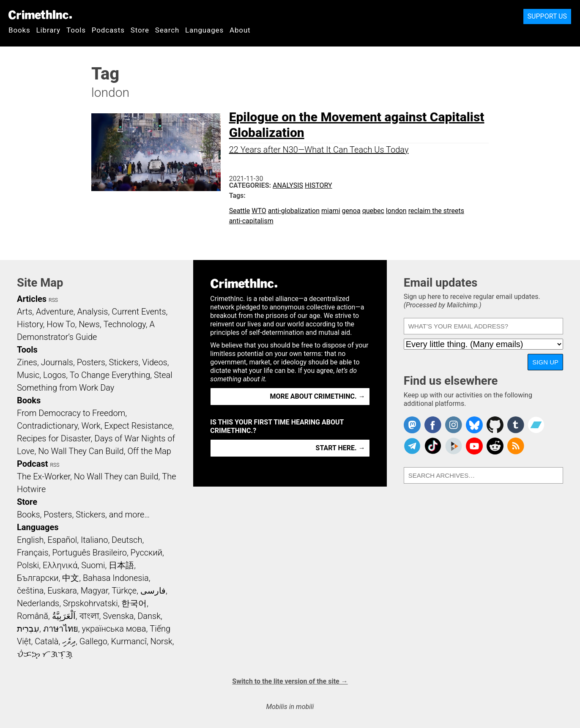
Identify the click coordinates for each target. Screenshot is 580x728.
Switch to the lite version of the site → (290, 681)
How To (61, 324)
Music (28, 375)
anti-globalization (294, 211)
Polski (28, 565)
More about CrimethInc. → (318, 396)
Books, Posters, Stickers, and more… (83, 515)
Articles (32, 299)
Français (33, 553)
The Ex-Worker (44, 476)
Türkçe (124, 591)
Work (91, 426)
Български (38, 578)
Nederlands (38, 603)
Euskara (62, 591)
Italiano (94, 540)
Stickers (124, 362)
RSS (53, 300)
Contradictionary (47, 426)
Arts (25, 312)
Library (48, 30)
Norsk (161, 641)
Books (19, 30)
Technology (125, 324)
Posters (91, 362)
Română (33, 616)
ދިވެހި (69, 641)
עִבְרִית (28, 629)
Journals (57, 362)
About (240, 30)
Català (47, 641)
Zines (27, 362)
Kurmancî (129, 641)
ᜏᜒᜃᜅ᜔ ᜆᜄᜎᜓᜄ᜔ (45, 654)
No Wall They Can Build (81, 451)
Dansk (149, 616)
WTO (259, 211)
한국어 (134, 603)
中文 (71, 578)
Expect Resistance (138, 426)
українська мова (114, 629)
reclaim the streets (436, 211)
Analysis (288, 185)
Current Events (139, 312)
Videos (155, 362)
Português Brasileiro (89, 553)
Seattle (240, 211)
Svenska (118, 616)
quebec (373, 211)
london (396, 211)
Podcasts (108, 30)
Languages (204, 30)
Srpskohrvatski (90, 603)
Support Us (547, 16)
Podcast (32, 464)
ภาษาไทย (61, 629)
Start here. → (341, 448)
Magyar (94, 591)
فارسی (153, 591)
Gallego (93, 641)
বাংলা (89, 616)
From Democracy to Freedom (71, 413)
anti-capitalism (251, 221)
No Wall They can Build (116, 476)
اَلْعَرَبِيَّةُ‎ (64, 616)
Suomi (93, 565)
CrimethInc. (40, 15)
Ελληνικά (60, 565)
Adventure (55, 312)
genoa (351, 211)
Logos (55, 375)
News (89, 324)
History (319, 185)
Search (167, 30)
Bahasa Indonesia (116, 578)
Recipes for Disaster (54, 438)
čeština (30, 591)
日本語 (121, 565)
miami (331, 211)
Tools (76, 30)
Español (62, 540)
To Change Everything (110, 375)
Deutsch (127, 540)
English (30, 540)
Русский (146, 553)
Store (140, 30)
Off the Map (149, 451)
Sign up (545, 362)
